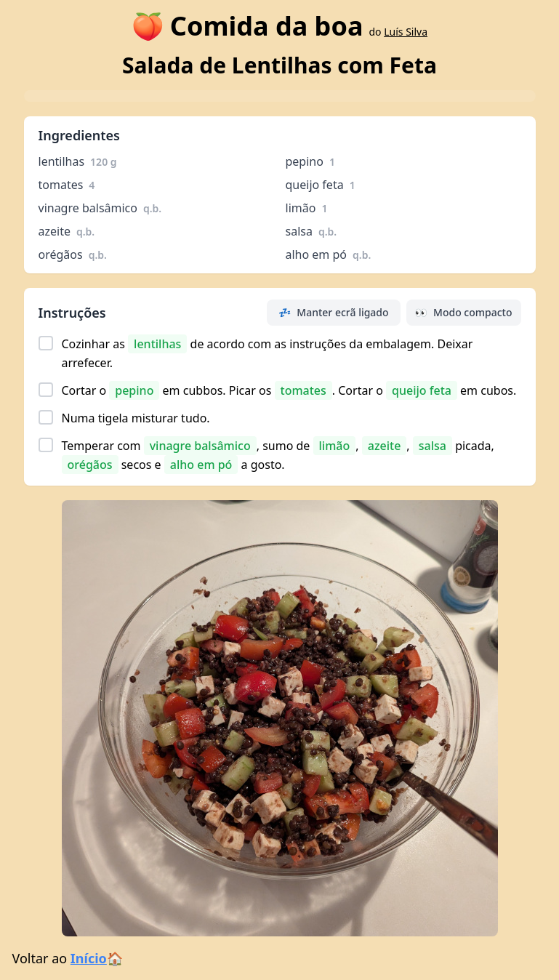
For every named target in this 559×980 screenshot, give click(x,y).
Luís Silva (406, 32)
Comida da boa (267, 26)
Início (89, 958)
